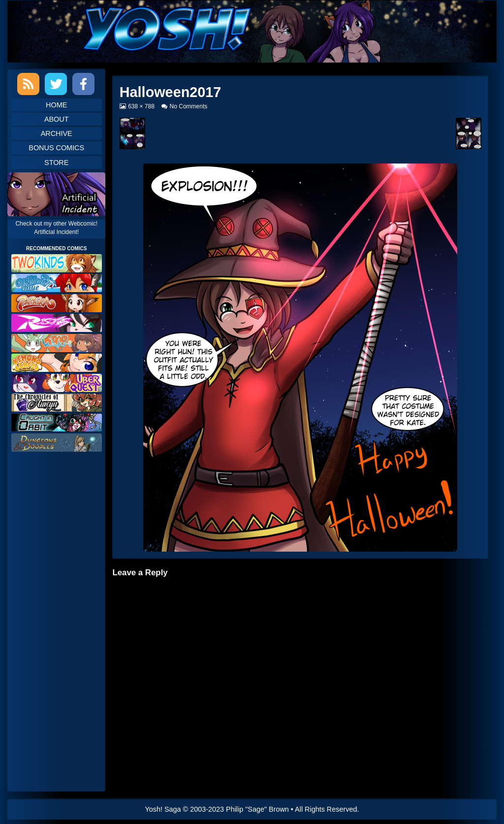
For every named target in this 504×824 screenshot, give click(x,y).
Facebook (83, 84)
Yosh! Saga (163, 809)
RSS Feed (28, 84)
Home (56, 105)
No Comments (189, 106)
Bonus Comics (56, 148)
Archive (57, 133)
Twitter (56, 84)
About (57, 119)
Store (56, 163)
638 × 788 (141, 106)
